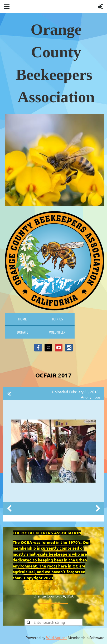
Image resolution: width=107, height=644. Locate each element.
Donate (23, 332)
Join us (57, 319)
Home (22, 319)
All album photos (9, 394)
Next (98, 508)
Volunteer (57, 332)
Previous (9, 508)
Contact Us (53, 608)
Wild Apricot (57, 637)
